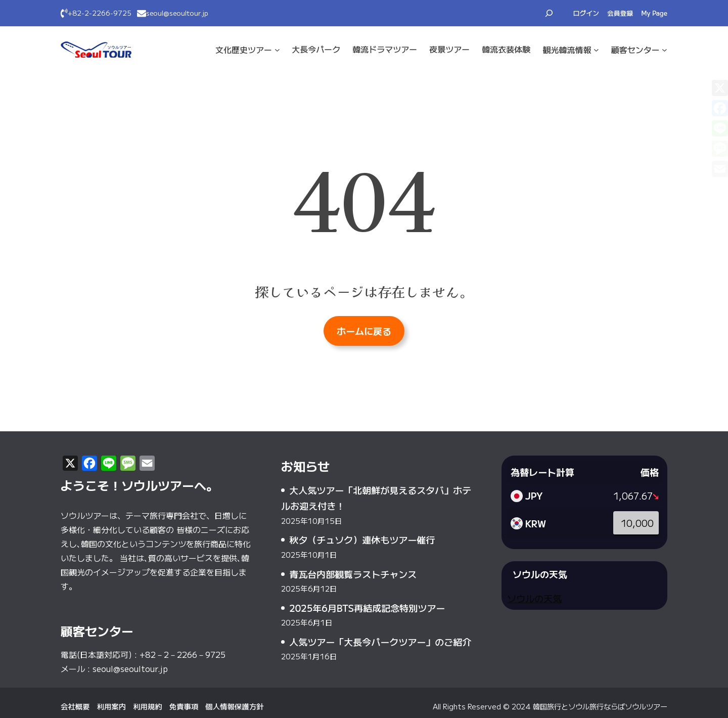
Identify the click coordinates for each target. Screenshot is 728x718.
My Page (654, 13)
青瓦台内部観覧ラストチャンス (353, 574)
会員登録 (620, 13)
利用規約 (148, 706)
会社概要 (75, 706)
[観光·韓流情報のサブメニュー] (596, 50)
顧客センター (635, 50)
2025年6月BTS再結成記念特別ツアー (367, 608)
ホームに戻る (364, 331)
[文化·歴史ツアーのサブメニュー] (277, 50)
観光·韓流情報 (567, 50)
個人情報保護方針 (234, 706)
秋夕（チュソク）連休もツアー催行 (362, 540)
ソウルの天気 (534, 598)
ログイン (586, 13)
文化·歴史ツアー (244, 50)
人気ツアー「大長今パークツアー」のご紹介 (380, 642)
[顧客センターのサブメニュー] (665, 50)
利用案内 (112, 706)
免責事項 (184, 706)
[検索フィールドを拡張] (549, 13)
